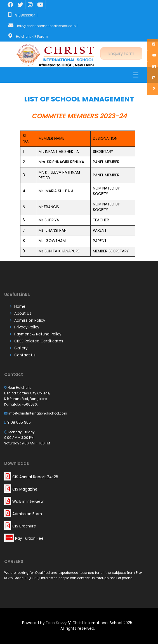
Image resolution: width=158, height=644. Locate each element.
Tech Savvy (57, 623)
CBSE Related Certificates (39, 341)
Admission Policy (30, 320)
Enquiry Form (121, 53)
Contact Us (25, 355)
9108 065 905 (17, 422)
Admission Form (23, 514)
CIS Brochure (20, 526)
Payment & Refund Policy (38, 334)
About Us (23, 313)
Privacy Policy (27, 327)
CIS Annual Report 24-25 (31, 477)
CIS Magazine (21, 489)
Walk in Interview (24, 502)
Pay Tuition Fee (24, 538)
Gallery (21, 348)
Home (20, 306)
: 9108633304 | (22, 15)
